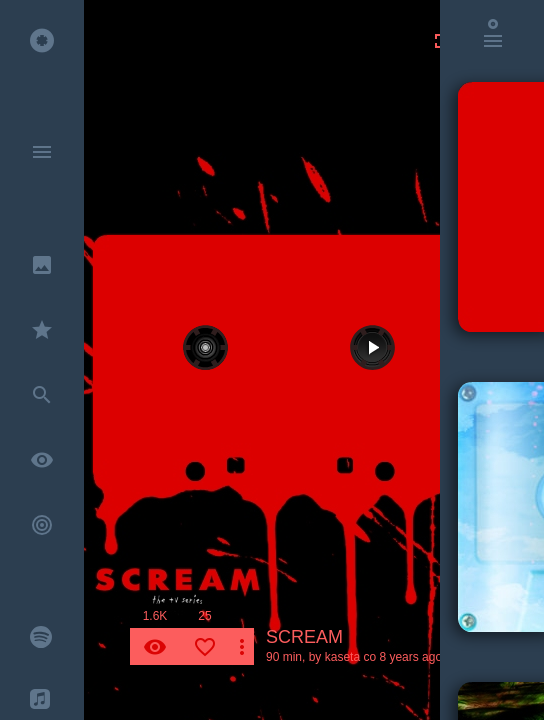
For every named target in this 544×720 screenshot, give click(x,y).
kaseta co (350, 657)
